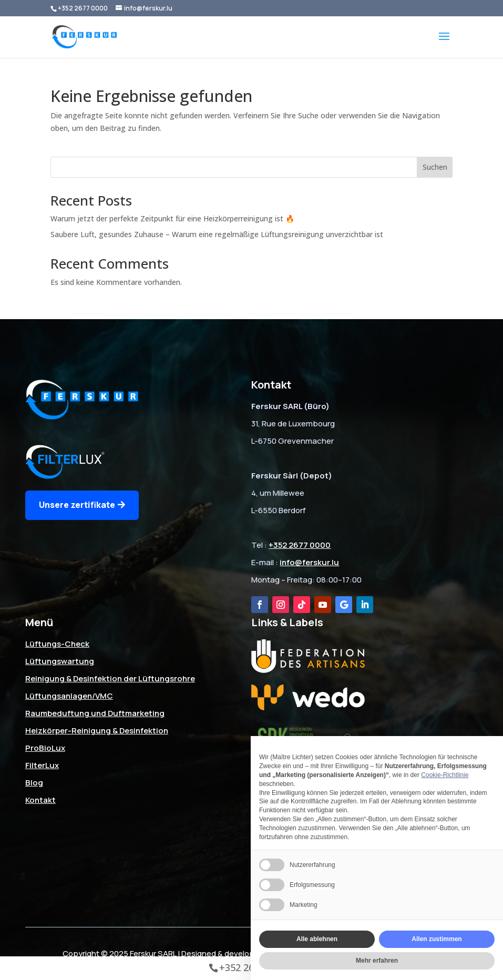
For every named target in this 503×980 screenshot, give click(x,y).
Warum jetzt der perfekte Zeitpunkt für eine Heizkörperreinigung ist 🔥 (172, 218)
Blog (34, 783)
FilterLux (42, 765)
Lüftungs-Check (57, 644)
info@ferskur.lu (309, 562)
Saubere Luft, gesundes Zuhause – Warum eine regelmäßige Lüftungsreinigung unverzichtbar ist (217, 234)
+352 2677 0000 (83, 8)
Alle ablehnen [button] (317, 939)
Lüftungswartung (60, 661)
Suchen (435, 167)
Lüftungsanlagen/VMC (69, 696)
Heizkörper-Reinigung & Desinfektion (97, 731)
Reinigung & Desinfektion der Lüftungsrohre (110, 678)
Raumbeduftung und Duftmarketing (95, 713)
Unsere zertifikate (77, 505)
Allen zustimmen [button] (437, 939)
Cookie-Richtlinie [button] (445, 775)
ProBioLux (45, 748)
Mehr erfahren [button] (377, 961)
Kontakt (40, 800)
